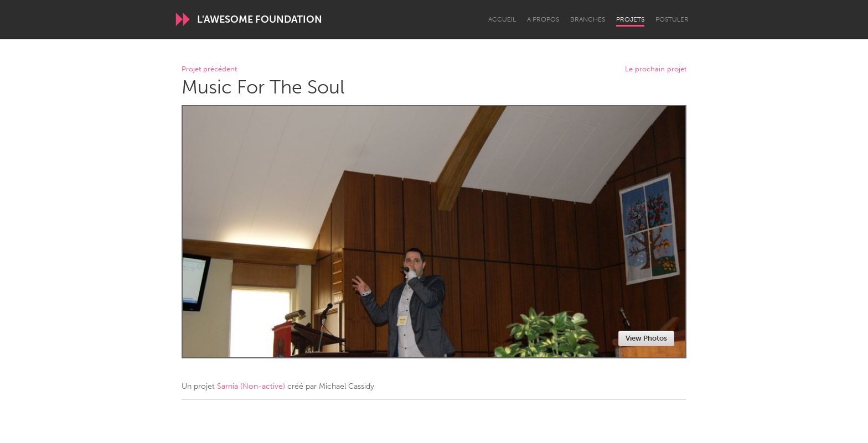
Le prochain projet (656, 69)
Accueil (502, 19)
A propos (543, 19)
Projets (630, 19)
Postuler (672, 19)
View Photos (646, 338)
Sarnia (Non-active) (251, 386)
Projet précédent (209, 69)
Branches (588, 19)
